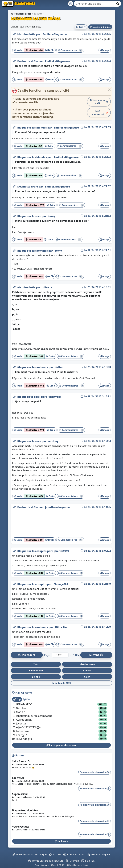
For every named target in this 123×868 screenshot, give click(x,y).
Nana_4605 (61, 584)
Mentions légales (99, 854)
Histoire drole (87, 664)
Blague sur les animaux (33, 367)
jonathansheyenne (57, 507)
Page (47, 655)
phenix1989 (61, 551)
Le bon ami (23, 731)
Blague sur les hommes (33, 251)
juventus (21, 723)
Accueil (55, 854)
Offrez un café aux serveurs (46, 861)
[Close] (109, 90)
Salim (59, 367)
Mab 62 (20, 712)
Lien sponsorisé (100, 113)
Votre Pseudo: (21, 827)
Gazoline (21, 708)
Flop (27, 699)
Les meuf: (18, 778)
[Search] (94, 4)
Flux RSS (88, 861)
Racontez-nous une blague (30, 854)
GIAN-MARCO (24, 704)
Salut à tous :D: (21, 761)
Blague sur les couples (32, 551)
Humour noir (36, 671)
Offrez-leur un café (99, 102)
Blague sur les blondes (32, 128)
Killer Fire (62, 627)
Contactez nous (74, 854)
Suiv (96, 655)
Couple (87, 671)
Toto (36, 664)
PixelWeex (55, 397)
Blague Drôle (24, 4)
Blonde (36, 677)
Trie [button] (80, 27)
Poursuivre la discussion (95, 772)
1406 (76, 655)
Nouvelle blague (100, 27)
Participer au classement (61, 745)
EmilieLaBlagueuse (55, 34)
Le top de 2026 (61, 683)
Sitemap (72, 861)
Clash (87, 677)
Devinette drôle (28, 61)
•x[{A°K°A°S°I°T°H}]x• (29, 727)
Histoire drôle (27, 34)
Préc (27, 655)
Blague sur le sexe (30, 216)
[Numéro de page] (60, 655)
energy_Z (22, 735)
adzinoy (53, 441)
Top (17, 699)
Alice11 (47, 287)
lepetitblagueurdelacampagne (34, 716)
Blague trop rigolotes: (25, 810)
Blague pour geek (29, 397)
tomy (52, 216)
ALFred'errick (24, 720)
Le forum (62, 841)
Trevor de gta (24, 739)
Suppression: (20, 794)
